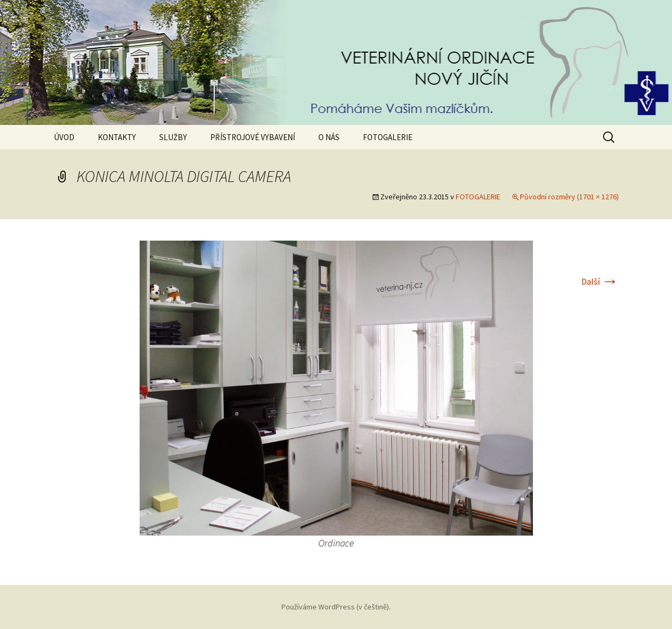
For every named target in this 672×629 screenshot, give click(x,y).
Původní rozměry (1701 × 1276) (569, 197)
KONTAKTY (117, 137)
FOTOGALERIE (388, 137)
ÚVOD (64, 137)
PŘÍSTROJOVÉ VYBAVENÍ (253, 137)
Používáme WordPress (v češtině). (336, 607)
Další (600, 281)
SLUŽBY (173, 137)
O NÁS (329, 137)
